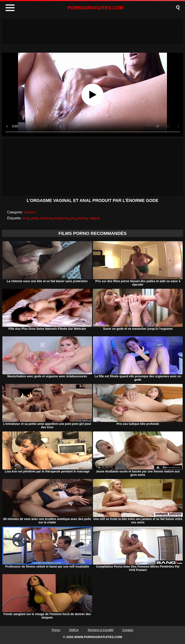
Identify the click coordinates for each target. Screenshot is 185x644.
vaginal (95, 218)
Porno (56, 630)
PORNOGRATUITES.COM (95, 8)
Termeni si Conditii (100, 630)
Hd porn (30, 212)
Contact (128, 630)
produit (82, 218)
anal (26, 218)
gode (35, 218)
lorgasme (61, 218)
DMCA (74, 630)
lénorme (46, 218)
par (73, 218)
